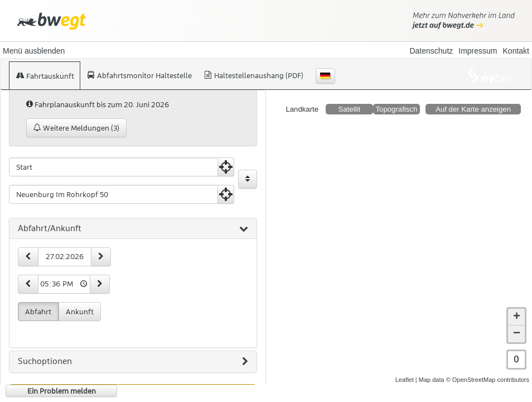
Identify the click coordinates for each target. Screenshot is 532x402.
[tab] (133, 229)
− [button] (517, 334)
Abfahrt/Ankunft (133, 229)
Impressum (478, 51)
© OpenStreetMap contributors (488, 380)
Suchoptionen (133, 362)
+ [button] (517, 317)
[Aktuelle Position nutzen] (226, 167)
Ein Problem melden (62, 391)
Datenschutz (431, 51)
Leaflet (405, 380)
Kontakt (516, 51)
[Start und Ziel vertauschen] (248, 179)
